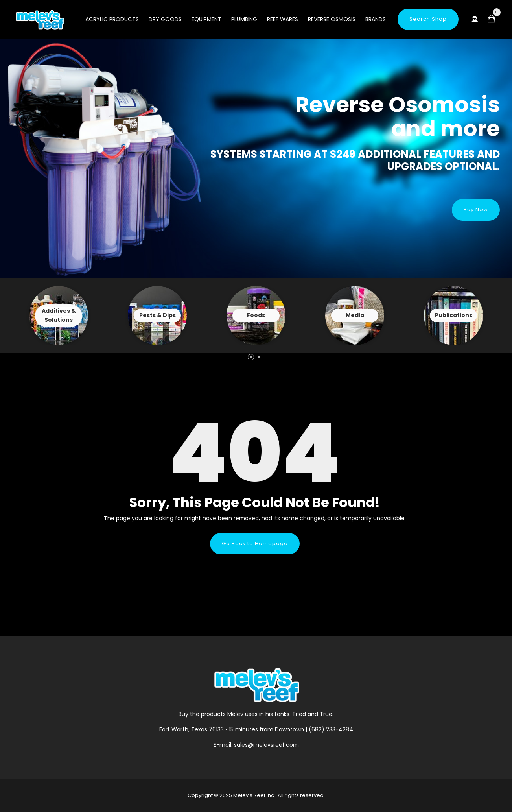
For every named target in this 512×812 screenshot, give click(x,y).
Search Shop (428, 19)
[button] (251, 357)
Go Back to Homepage (255, 543)
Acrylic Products (112, 19)
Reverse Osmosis (332, 19)
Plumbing (244, 19)
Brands (376, 19)
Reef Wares (283, 19)
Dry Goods (165, 19)
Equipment (206, 19)
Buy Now (476, 209)
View (59, 316)
